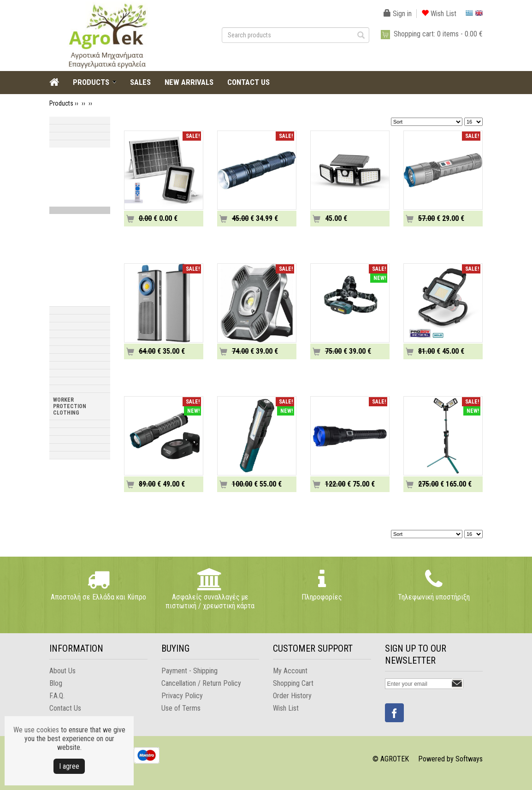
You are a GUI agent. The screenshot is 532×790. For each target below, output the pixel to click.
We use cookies (36, 730)
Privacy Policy (182, 696)
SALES (140, 82)
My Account (290, 671)
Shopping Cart (293, 683)
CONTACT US (248, 82)
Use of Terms (181, 708)
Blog (56, 683)
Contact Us (65, 708)
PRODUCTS (91, 82)
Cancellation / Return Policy (201, 683)
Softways (469, 759)
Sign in (398, 14)
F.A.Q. (57, 696)
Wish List (439, 14)
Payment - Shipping (189, 671)
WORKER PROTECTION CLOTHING (70, 406)
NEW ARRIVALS (189, 82)
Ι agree (69, 766)
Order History (292, 696)
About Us (62, 671)
